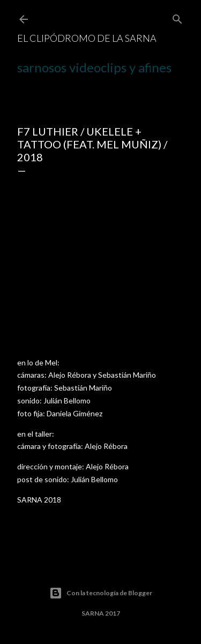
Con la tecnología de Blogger (101, 593)
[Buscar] (177, 17)
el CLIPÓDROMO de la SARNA (87, 38)
